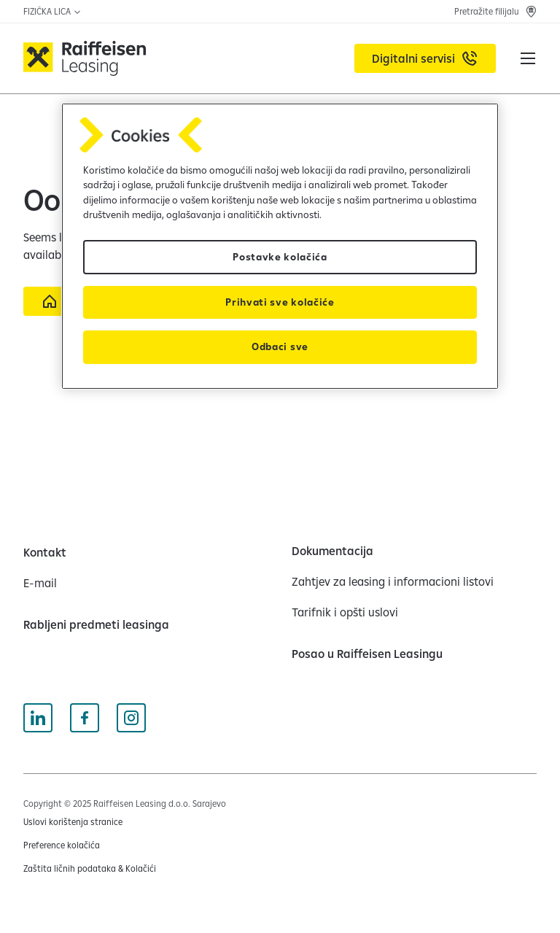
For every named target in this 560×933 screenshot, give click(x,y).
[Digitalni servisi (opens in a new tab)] (425, 58)
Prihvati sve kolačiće (280, 302)
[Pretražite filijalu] (495, 12)
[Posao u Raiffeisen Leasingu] (367, 654)
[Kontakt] (45, 552)
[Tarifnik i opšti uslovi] (345, 612)
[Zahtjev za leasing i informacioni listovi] (393, 581)
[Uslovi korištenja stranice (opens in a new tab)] (73, 822)
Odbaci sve (280, 347)
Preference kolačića (62, 845)
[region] (280, 246)
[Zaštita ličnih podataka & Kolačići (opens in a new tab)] (90, 869)
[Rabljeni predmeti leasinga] (96, 624)
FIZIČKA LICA (52, 11)
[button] (528, 58)
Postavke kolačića (280, 257)
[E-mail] (40, 583)
